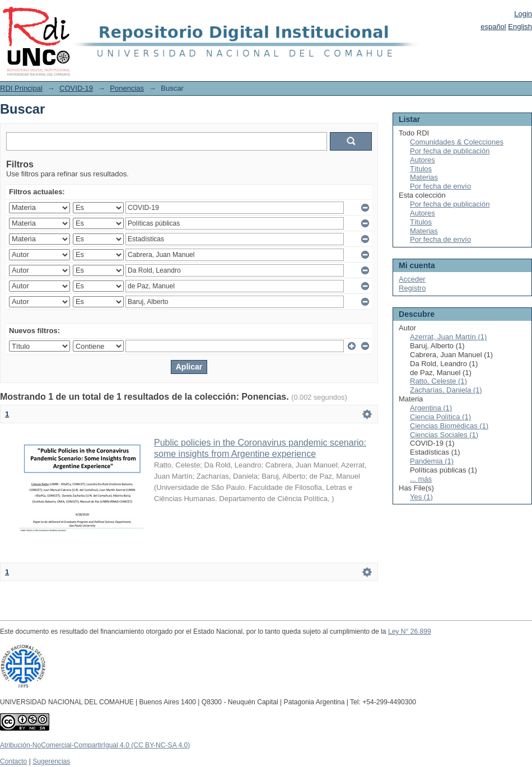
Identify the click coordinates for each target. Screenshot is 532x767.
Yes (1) (421, 497)
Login (523, 14)
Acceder (412, 279)
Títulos (421, 169)
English (520, 27)
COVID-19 (76, 88)
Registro (412, 288)
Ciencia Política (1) (440, 417)
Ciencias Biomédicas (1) (449, 426)
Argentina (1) (431, 408)
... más (421, 479)
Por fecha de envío (440, 186)
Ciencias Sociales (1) (444, 435)
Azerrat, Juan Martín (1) (448, 337)
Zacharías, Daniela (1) (446, 390)
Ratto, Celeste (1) (438, 381)
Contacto (13, 761)
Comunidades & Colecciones (457, 142)
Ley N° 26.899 (410, 632)
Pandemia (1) (432, 461)
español (493, 27)
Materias (424, 177)
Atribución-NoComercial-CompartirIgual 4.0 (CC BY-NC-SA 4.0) (95, 745)
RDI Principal (21, 88)
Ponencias (127, 88)
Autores (423, 160)
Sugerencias (51, 761)
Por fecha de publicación (450, 151)
